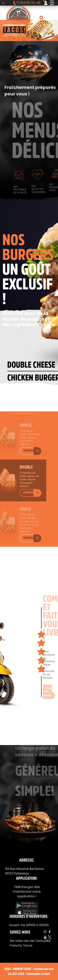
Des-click (18, 974)
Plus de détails (47, 684)
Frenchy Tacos (22, 969)
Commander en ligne (38, 974)
